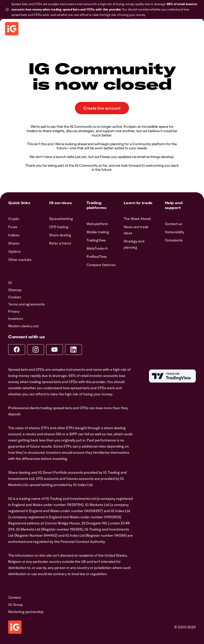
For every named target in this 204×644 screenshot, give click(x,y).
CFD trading (59, 227)
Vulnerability (175, 232)
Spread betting (61, 219)
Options (14, 251)
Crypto (14, 219)
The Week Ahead (137, 219)
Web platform (97, 224)
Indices (14, 235)
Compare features (101, 265)
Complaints (174, 240)
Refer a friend (60, 243)
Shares (14, 243)
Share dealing (60, 235)
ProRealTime (97, 257)
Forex (13, 227)
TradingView (96, 240)
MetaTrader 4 (97, 248)
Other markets (20, 260)
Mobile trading (98, 232)
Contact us (174, 224)
